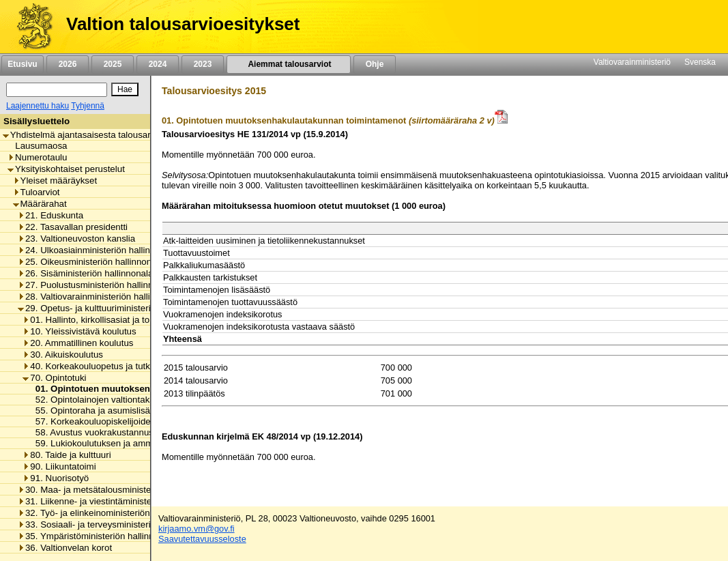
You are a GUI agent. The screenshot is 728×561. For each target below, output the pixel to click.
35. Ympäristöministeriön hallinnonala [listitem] (97, 536)
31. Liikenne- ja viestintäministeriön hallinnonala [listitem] (118, 501)
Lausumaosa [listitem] (37, 146)
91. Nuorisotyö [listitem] (56, 478)
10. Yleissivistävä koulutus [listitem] (79, 331)
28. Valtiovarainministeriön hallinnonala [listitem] (100, 297)
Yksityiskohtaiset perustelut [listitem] (66, 169)
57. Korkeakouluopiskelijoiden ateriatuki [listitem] (112, 421)
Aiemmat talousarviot (289, 64)
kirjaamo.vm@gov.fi (196, 529)
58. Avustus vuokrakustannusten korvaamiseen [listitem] (127, 432)
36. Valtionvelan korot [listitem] (65, 548)
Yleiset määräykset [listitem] (55, 181)
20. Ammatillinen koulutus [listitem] (78, 343)
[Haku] (57, 90)
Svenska (700, 62)
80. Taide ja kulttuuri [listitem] (67, 455)
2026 (68, 64)
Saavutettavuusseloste (202, 539)
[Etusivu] (30, 27)
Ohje (375, 64)
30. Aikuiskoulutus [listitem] (63, 355)
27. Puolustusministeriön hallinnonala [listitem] (97, 285)
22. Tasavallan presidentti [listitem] (73, 227)
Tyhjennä (88, 106)
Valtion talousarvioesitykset (183, 24)
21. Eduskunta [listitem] (50, 215)
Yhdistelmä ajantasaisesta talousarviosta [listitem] (89, 135)
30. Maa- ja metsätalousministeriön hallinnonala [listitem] (118, 490)
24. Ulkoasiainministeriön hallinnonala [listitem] (98, 250)
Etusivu (22, 64)
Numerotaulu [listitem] (37, 157)
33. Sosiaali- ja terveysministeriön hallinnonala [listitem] (115, 524)
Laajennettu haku (38, 106)
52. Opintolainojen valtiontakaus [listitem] (96, 400)
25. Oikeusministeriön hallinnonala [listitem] (91, 262)
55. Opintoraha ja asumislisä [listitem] (89, 411)
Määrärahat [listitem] (40, 204)
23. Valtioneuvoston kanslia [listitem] (76, 239)
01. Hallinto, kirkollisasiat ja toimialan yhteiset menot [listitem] (131, 320)
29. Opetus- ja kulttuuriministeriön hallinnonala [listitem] (115, 308)
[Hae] (125, 89)
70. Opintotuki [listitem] (54, 378)
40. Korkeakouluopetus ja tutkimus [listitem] (96, 366)
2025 (113, 64)
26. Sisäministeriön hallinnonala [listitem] (85, 273)
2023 (203, 64)
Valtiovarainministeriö (632, 62)
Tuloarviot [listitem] (37, 192)
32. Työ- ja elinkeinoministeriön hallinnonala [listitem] (110, 513)
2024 (158, 64)
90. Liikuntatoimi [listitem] (59, 466)
